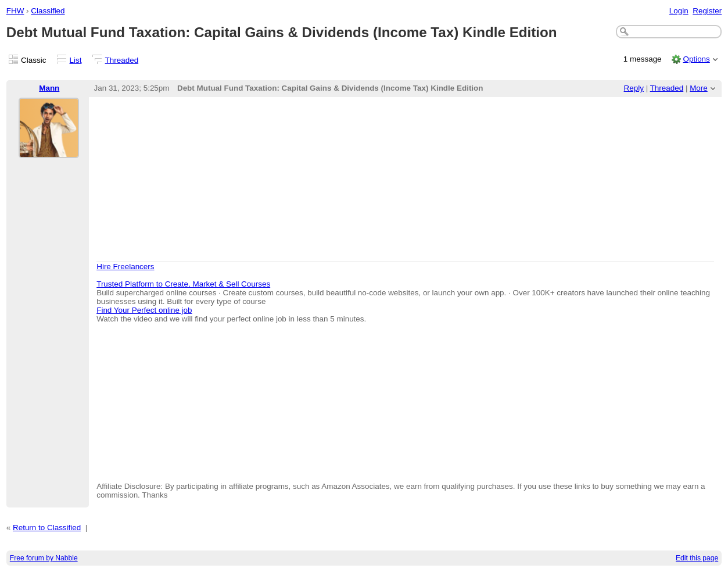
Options (696, 59)
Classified (48, 11)
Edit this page (697, 558)
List (76, 60)
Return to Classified (47, 528)
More (699, 88)
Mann (49, 88)
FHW (15, 11)
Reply (634, 88)
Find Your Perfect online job (144, 310)
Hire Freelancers (125, 267)
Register (707, 11)
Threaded (122, 60)
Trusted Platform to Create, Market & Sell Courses (183, 284)
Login (679, 11)
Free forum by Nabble (44, 558)
